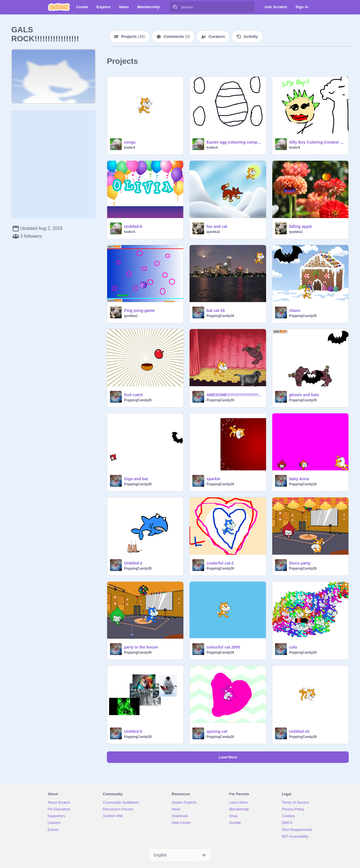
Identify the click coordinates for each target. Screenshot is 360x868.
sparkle (213, 479)
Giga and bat (136, 479)
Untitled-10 (299, 731)
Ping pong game (139, 311)
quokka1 (213, 232)
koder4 (130, 148)
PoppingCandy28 (220, 316)
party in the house (141, 647)
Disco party (300, 563)
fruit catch (134, 395)
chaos (295, 311)
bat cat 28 (216, 311)
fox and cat (217, 226)
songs (130, 142)
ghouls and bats (304, 395)
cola (293, 647)
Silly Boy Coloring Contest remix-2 (317, 142)
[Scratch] (59, 7)
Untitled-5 (133, 731)
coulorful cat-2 (220, 563)
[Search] (175, 7)
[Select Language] (180, 855)
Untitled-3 (133, 563)
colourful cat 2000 (223, 647)
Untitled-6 (133, 226)
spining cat (217, 731)
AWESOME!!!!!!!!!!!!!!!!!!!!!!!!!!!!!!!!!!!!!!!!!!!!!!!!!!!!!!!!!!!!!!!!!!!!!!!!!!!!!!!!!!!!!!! (234, 395)
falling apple (301, 226)
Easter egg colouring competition (234, 142)
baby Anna (299, 479)
